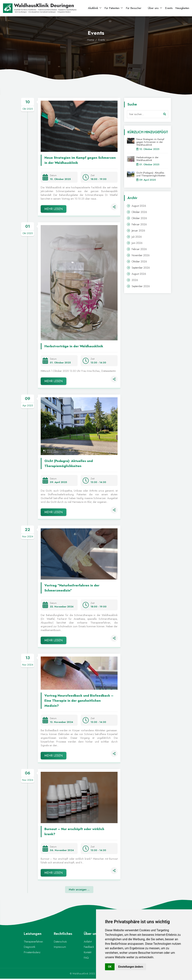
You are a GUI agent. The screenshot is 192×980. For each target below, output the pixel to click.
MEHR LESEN (54, 209)
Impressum (60, 947)
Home (91, 40)
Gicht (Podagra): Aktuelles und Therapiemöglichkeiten (69, 463)
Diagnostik (29, 947)
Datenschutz (60, 941)
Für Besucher (134, 8)
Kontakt (87, 953)
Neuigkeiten (182, 8)
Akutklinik (93, 8)
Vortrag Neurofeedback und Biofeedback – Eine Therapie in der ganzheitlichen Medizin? (80, 700)
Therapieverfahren (33, 941)
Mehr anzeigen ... (79, 889)
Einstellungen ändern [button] (131, 967)
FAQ (86, 959)
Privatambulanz (32, 953)
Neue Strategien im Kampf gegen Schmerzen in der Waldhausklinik (71, 160)
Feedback (89, 947)
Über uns (153, 8)
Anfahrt (88, 941)
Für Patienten (112, 8)
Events (169, 8)
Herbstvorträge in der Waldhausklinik (75, 346)
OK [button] (110, 967)
